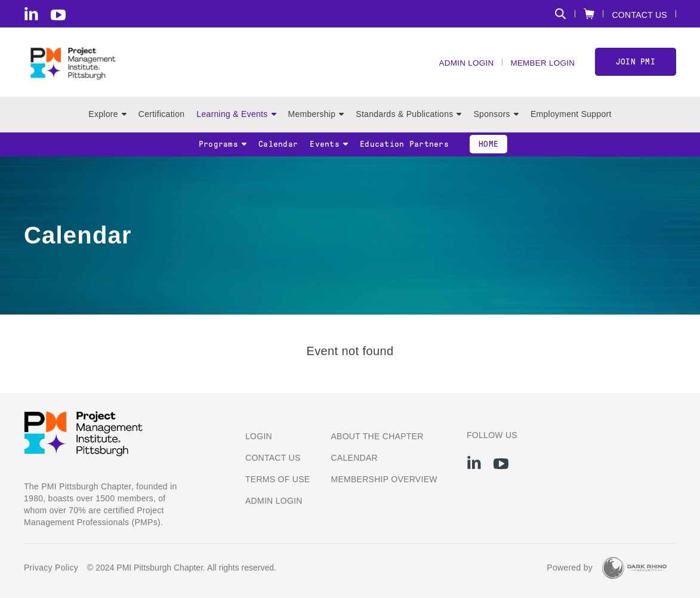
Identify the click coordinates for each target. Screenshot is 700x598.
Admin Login (462, 66)
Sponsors (496, 120)
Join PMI (636, 65)
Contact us (273, 458)
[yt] (58, 15)
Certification (162, 120)
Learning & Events (236, 120)
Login (259, 436)
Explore (107, 120)
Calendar (278, 150)
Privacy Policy (51, 568)
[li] (31, 14)
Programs (223, 150)
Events (329, 150)
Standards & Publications (408, 120)
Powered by (570, 568)
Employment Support (571, 120)
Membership (316, 120)
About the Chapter (377, 436)
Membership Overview (384, 479)
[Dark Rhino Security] (634, 568)
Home (488, 150)
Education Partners (404, 150)
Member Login (541, 66)
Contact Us (639, 15)
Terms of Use (277, 479)
